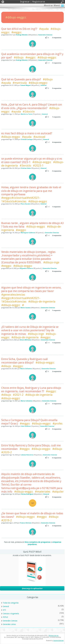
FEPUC (6, 617)
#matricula (20, 83)
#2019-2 (7, 520)
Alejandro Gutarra (26, 268)
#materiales (43, 492)
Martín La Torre (26, 114)
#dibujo (19, 57)
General (44, 85)
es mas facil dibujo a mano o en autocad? (27, 133)
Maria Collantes (26, 369)
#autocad (39, 137)
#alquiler (58, 492)
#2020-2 (7, 452)
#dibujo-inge (51, 262)
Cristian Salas (26, 168)
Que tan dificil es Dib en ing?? (19, 29)
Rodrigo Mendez (22, 35)
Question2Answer (58, 641)
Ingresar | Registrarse (32, 2)
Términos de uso (54, 636)
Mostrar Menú (52, 5)
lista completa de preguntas (37, 542)
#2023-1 (38, 166)
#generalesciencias (13, 295)
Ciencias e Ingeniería (11, 614)
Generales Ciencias (45, 35)
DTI (4, 610)
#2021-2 (18, 395)
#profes (58, 424)
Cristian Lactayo (27, 139)
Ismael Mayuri (26, 85)
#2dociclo (29, 112)
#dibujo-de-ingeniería (42, 302)
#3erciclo (25, 166)
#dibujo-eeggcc (47, 57)
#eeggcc (16, 32)
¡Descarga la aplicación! (32, 588)
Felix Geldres (26, 426)
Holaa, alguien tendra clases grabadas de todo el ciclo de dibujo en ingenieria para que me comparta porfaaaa (31, 191)
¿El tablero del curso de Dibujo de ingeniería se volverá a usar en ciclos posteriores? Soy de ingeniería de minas (30, 330)
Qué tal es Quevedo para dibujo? (21, 79)
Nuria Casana (25, 308)
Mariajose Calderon (28, 233)
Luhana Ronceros (27, 455)
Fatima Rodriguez (27, 494)
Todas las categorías (11, 603)
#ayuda (44, 29)
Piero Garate (25, 204)
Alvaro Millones (26, 340)
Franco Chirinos (26, 523)
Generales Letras (9, 624)
